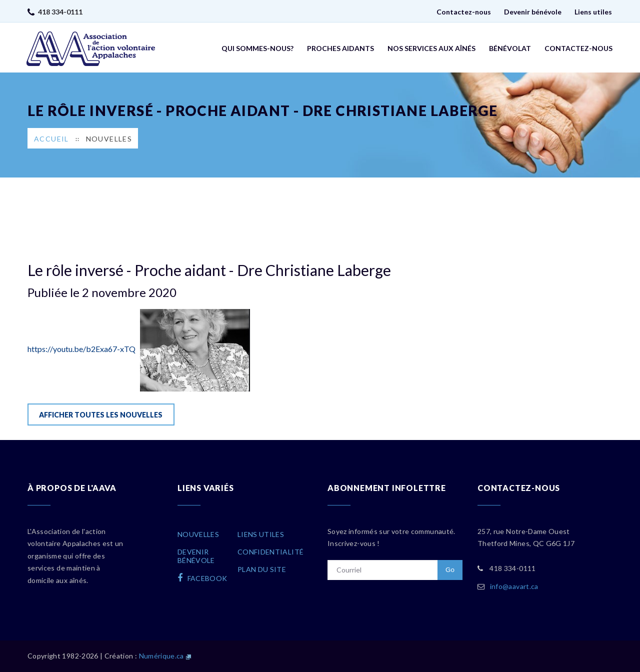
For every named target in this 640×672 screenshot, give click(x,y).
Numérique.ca (161, 656)
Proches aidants (340, 48)
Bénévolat (510, 48)
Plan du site (262, 569)
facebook (202, 578)
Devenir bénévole (533, 12)
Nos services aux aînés (431, 48)
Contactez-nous (464, 12)
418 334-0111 (60, 12)
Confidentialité (270, 552)
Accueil (51, 139)
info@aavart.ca (514, 586)
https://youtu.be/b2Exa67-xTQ (139, 349)
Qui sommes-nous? (257, 48)
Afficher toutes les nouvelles (101, 415)
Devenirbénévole (196, 556)
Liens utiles (593, 12)
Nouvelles (109, 139)
